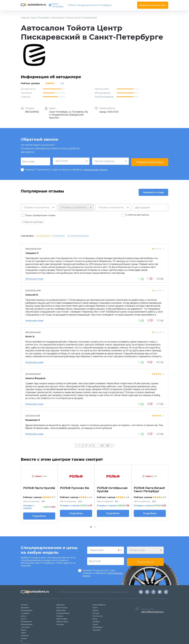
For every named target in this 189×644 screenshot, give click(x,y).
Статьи (24, 638)
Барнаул (61, 605)
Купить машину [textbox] (105, 161)
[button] (91, 527)
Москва (60, 624)
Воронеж (61, 610)
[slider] (50, 83)
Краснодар (62, 619)
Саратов (96, 630)
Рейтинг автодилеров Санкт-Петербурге (90, 5)
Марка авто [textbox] (97, 550)
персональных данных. (96, 170)
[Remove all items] (119, 550)
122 (102, 446)
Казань (60, 616)
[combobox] (71, 161)
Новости (25, 636)
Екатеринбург (63, 613)
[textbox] (39, 207)
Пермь (95, 610)
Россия (96, 613)
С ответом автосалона (137, 215)
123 (107, 446)
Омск (95, 608)
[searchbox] (151, 207)
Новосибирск (99, 605)
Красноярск (62, 622)
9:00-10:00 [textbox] (62, 161)
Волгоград (62, 608)
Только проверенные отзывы (40, 215)
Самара (96, 622)
